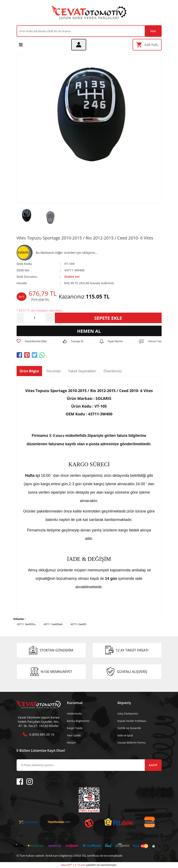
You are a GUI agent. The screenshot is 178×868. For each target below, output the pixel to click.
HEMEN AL (89, 331)
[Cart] (147, 45)
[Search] (89, 31)
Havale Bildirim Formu (132, 742)
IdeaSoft (67, 865)
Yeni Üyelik (74, 735)
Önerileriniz (113, 371)
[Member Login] (79, 45)
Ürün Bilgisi (29, 371)
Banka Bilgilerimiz (78, 721)
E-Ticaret (80, 865)
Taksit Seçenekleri (82, 371)
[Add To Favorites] (32, 341)
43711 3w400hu (26, 624)
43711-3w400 (78, 624)
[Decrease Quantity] (20, 318)
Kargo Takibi (75, 728)
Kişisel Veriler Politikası (132, 721)
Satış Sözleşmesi (128, 713)
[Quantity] (35, 318)
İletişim (72, 742)
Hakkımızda (74, 713)
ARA (153, 31)
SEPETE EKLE (108, 318)
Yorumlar (53, 371)
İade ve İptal (125, 735)
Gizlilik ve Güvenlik (129, 728)
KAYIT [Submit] (153, 765)
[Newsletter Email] (89, 765)
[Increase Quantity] (49, 318)
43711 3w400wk (53, 624)
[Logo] (89, 13)
